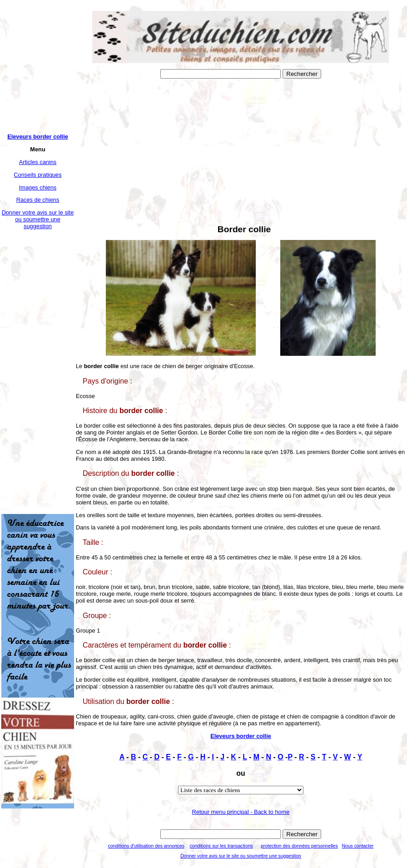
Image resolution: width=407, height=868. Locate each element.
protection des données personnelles (299, 846)
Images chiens (38, 187)
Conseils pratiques (37, 175)
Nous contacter (358, 846)
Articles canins (38, 162)
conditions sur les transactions (221, 846)
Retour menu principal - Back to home (241, 812)
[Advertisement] (38, 372)
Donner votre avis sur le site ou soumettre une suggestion (38, 219)
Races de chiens (38, 200)
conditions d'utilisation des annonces (146, 846)
